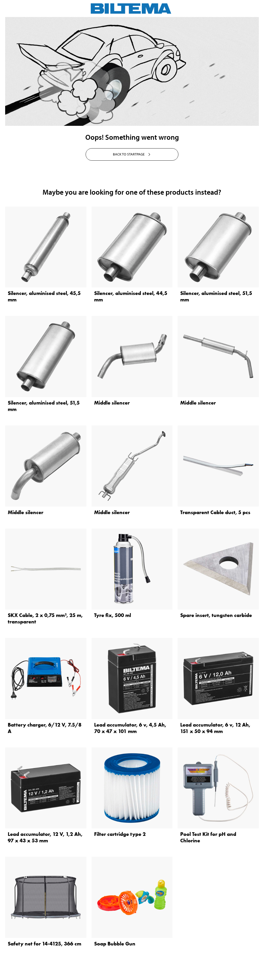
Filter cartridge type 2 (120, 834)
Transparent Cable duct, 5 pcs (215, 512)
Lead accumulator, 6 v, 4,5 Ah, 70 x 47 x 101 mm (130, 728)
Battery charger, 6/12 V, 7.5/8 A (45, 728)
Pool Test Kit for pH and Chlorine (208, 837)
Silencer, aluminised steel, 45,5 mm (44, 296)
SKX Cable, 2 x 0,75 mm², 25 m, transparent (45, 618)
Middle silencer (112, 403)
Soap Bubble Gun (115, 944)
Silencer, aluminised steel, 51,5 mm (216, 296)
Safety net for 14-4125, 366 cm (44, 944)
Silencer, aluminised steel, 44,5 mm (131, 296)
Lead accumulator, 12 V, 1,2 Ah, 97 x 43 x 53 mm (45, 837)
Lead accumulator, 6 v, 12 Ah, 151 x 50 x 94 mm (215, 728)
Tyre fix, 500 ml (113, 615)
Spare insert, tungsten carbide (216, 615)
